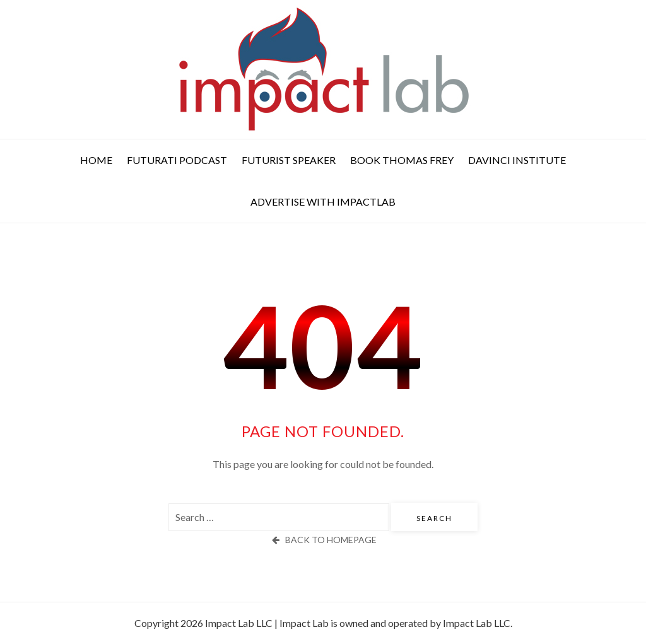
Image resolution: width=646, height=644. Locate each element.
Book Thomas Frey (402, 160)
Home (96, 160)
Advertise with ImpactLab (323, 202)
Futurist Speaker (289, 160)
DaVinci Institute (517, 160)
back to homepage (323, 540)
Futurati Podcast (177, 160)
